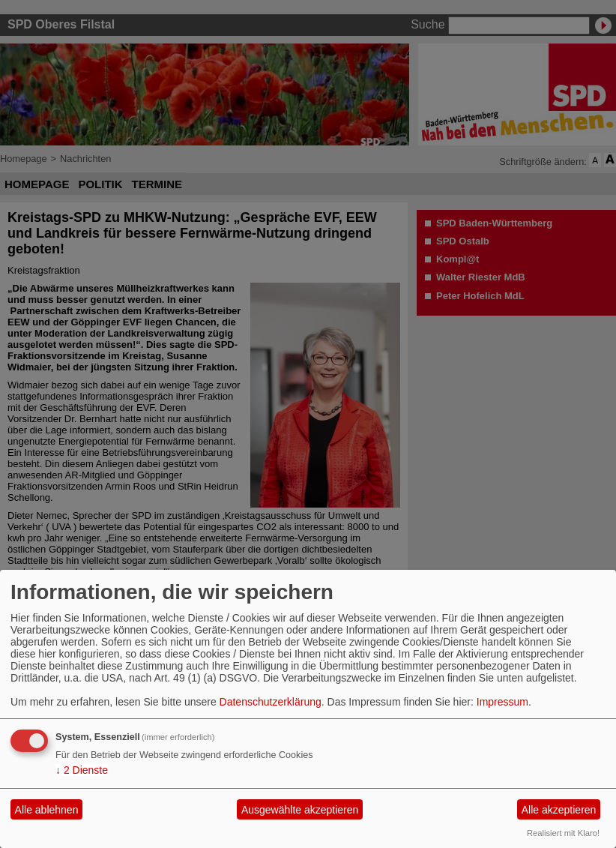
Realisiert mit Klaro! (563, 833)
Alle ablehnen (47, 810)
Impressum (502, 702)
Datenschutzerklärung (271, 702)
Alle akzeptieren (559, 810)
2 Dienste (82, 770)
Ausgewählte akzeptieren (300, 810)
